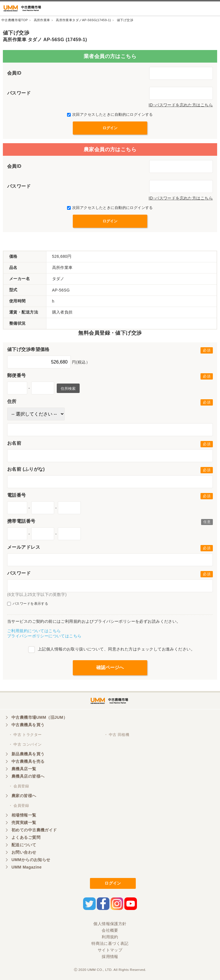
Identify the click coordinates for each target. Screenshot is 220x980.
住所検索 (68, 389)
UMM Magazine (26, 867)
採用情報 (110, 957)
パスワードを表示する (28, 604)
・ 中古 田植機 (117, 735)
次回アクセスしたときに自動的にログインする (110, 114)
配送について (24, 845)
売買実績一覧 (24, 823)
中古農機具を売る (28, 761)
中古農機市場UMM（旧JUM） (39, 717)
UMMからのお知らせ (31, 860)
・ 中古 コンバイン (25, 744)
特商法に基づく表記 (110, 943)
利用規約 (110, 937)
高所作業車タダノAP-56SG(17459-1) (83, 20)
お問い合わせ (24, 852)
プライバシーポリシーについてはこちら (44, 636)
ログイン (113, 883)
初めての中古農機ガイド (34, 830)
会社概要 (110, 930)
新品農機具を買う (28, 754)
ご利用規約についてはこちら (34, 631)
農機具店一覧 (24, 769)
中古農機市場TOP (15, 20)
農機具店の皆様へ (28, 776)
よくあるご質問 (26, 837)
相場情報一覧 (24, 815)
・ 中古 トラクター (25, 735)
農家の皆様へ (24, 796)
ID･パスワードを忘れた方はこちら (181, 105)
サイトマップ (110, 950)
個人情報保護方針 (110, 924)
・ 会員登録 (19, 786)
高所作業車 (42, 20)
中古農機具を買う (28, 725)
